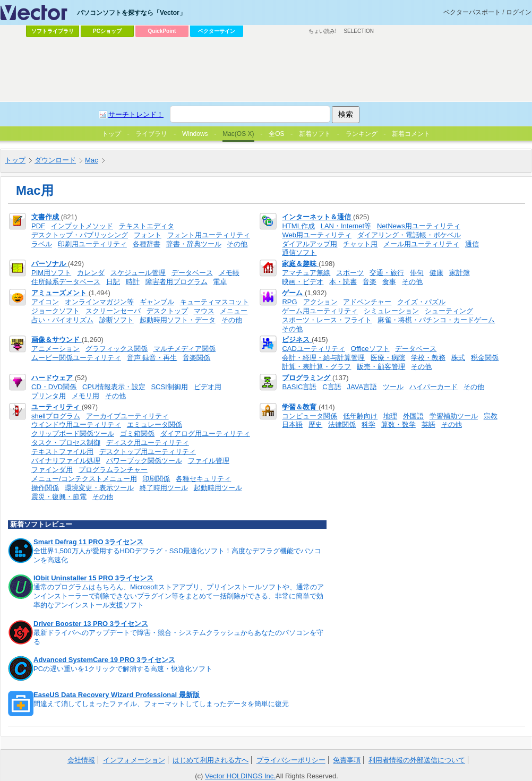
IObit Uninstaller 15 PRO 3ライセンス (93, 578)
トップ (15, 160)
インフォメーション (134, 760)
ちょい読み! (323, 31)
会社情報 (81, 760)
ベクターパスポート (472, 12)
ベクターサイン (217, 31)
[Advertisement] (137, 62)
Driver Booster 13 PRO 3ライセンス (91, 624)
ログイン (519, 12)
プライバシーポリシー (291, 760)
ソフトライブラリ (53, 31)
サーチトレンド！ (136, 114)
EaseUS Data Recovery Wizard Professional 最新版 (117, 695)
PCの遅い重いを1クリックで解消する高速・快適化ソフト (123, 669)
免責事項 (347, 760)
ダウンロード (55, 160)
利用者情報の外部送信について (417, 760)
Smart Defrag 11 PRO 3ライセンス (88, 542)
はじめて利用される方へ (211, 760)
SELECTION (359, 31)
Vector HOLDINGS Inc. (240, 776)
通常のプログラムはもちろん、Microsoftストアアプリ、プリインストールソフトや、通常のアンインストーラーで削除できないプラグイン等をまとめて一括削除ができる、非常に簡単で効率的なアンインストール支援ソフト (179, 596)
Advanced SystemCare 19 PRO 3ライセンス (104, 660)
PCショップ (107, 31)
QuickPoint (162, 31)
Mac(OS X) (238, 134)
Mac (92, 160)
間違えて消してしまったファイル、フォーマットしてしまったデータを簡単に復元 (161, 704)
